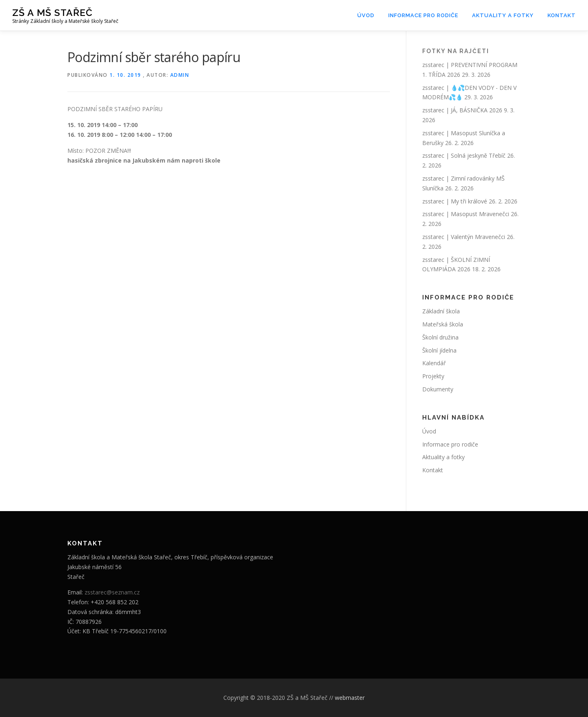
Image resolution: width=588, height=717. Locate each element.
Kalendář (434, 363)
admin (180, 75)
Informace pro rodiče (423, 15)
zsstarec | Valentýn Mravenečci (464, 237)
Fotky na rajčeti (456, 51)
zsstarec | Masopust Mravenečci (466, 214)
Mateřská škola (443, 324)
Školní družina (440, 337)
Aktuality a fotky (503, 15)
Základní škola (441, 311)
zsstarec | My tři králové (455, 201)
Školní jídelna (439, 350)
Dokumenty (438, 389)
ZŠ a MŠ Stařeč (52, 12)
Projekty (433, 376)
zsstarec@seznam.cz (112, 592)
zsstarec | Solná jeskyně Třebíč (464, 155)
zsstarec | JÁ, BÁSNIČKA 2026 (462, 110)
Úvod (366, 15)
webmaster (350, 698)
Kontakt (562, 15)
